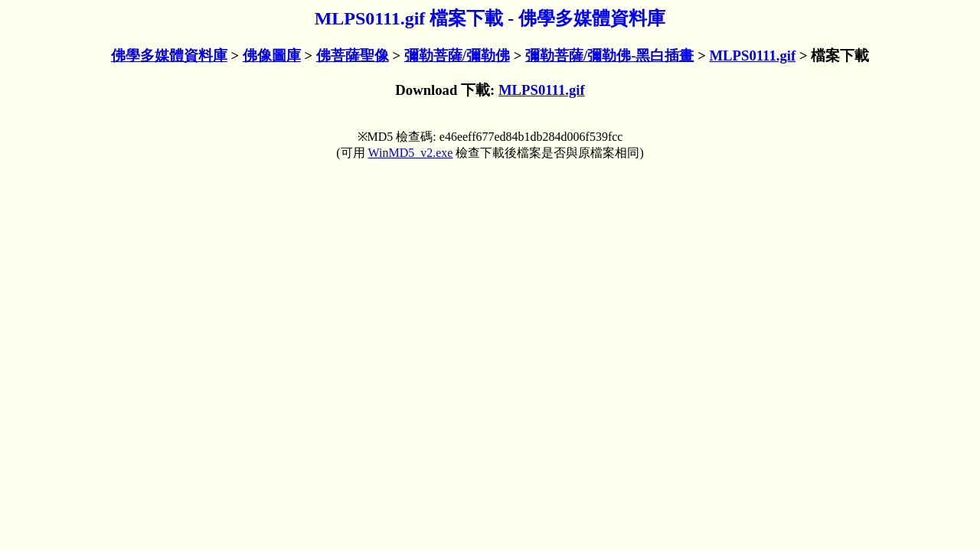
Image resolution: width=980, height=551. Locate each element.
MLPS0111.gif (752, 55)
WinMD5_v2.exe (411, 153)
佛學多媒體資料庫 (169, 55)
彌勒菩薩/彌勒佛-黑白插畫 (609, 55)
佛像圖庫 (272, 55)
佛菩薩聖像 (353, 55)
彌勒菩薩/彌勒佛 (457, 55)
